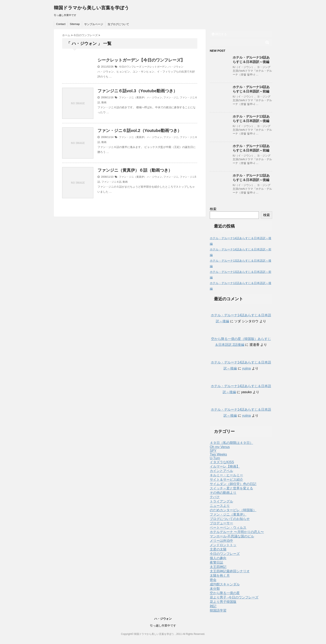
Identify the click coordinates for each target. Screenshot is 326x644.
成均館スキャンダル (225, 584)
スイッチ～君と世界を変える (231, 488)
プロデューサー (221, 523)
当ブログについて (118, 24)
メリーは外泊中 (221, 541)
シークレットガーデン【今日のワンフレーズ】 (141, 60)
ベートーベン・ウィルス (228, 528)
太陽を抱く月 (220, 576)
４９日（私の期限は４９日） (231, 443)
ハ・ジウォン (176, 67)
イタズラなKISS (222, 462)
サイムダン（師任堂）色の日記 (233, 484)
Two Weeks (218, 454)
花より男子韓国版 (223, 602)
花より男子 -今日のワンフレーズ (234, 597)
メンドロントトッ (223, 545)
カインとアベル (221, 471)
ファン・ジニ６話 (111, 182)
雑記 (213, 606)
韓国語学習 (218, 610)
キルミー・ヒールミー (226, 475)
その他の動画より (223, 493)
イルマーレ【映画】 (225, 466)
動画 (104, 102)
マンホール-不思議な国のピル (232, 536)
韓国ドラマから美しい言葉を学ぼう (91, 8)
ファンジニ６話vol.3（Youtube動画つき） (137, 91)
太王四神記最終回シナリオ (230, 571)
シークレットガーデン (154, 67)
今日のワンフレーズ (130, 67)
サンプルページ (94, 24)
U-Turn (215, 458)
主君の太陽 (218, 549)
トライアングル (221, 501)
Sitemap (75, 24)
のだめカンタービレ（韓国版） (233, 510)
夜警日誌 (216, 562)
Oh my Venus (220, 447)
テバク (215, 497)
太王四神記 (218, 567)
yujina (246, 368)
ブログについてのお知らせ (230, 519)
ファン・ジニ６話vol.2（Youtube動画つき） (140, 131)
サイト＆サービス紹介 (226, 480)
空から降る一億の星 (225, 593)
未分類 (215, 589)
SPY (213, 451)
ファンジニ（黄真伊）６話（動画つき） (135, 170)
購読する (219, 34)
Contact (61, 24)
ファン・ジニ (171, 97)
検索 (213, 209)
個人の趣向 (218, 558)
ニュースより (220, 506)
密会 (213, 580)
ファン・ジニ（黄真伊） (133, 97)
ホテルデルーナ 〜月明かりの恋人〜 (237, 532)
